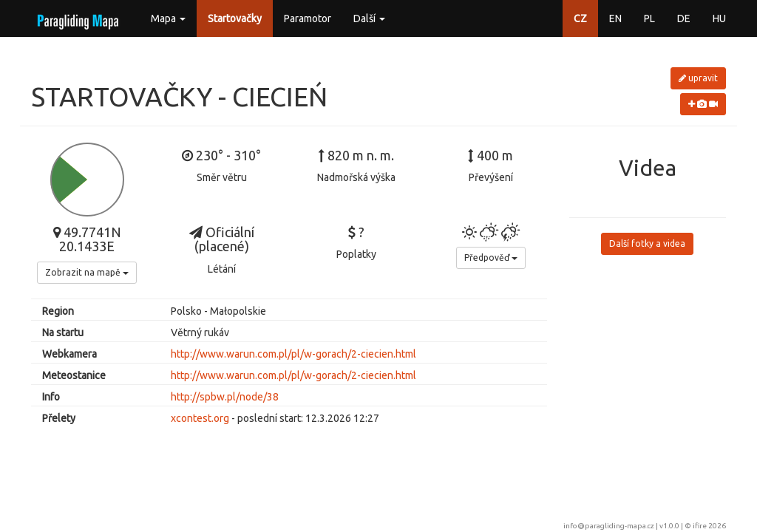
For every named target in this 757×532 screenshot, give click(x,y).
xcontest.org (200, 418)
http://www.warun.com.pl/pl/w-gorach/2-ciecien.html (293, 354)
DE (684, 18)
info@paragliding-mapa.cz (609, 526)
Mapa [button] (168, 18)
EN (615, 18)
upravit (698, 78)
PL (649, 18)
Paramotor (308, 18)
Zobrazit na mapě (87, 272)
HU (719, 18)
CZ (580, 18)
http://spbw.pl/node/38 (225, 397)
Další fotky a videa (647, 243)
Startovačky (235, 18)
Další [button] (369, 18)
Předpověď (491, 258)
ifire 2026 (709, 526)
